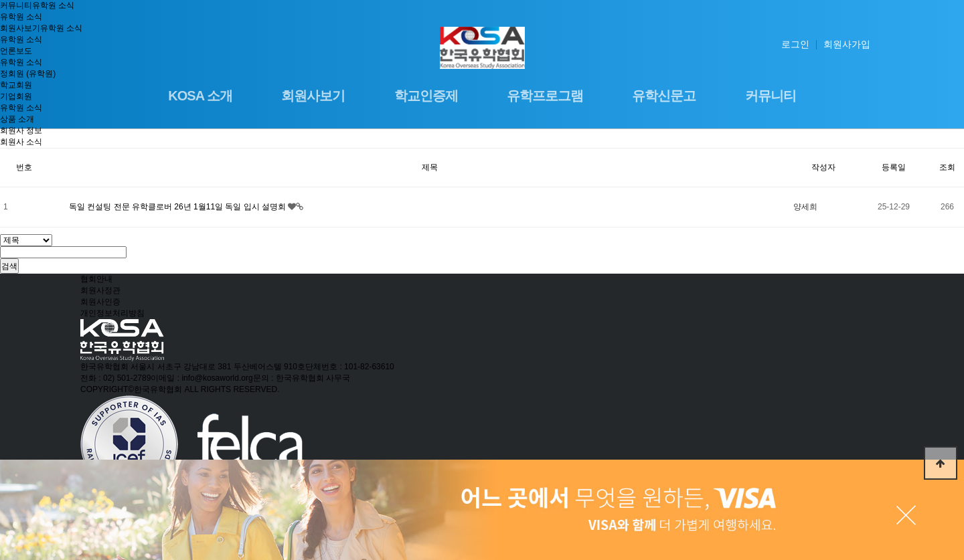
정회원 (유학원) (28, 74)
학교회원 (16, 85)
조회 (947, 167)
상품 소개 (17, 119)
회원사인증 (100, 302)
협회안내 (96, 279)
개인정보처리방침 (112, 313)
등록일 (894, 167)
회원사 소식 (21, 142)
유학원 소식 (53, 5)
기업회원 (16, 96)
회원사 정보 (21, 130)
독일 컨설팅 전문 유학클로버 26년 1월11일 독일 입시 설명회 (178, 207)
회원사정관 (100, 290)
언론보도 (16, 51)
